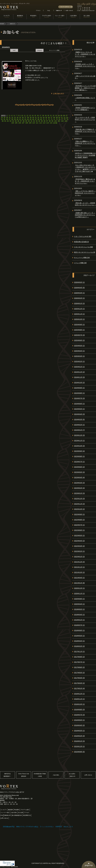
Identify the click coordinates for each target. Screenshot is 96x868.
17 (40, 116)
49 (57, 118)
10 (22, 116)
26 (64, 116)
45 (46, 118)
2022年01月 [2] (79, 557)
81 (5, 121)
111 (37, 123)
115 (51, 123)
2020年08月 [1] (79, 599)
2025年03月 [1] (79, 356)
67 (36, 119)
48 (54, 118)
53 (67, 118)
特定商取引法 (27, 815)
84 (13, 121)
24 (59, 116)
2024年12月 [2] (79, 372)
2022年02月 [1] (79, 551)
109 (30, 123)
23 (56, 116)
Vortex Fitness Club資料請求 (24, 775)
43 (41, 118)
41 (36, 118)
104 (13, 123)
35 (20, 118)
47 (52, 118)
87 (21, 121)
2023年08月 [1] (79, 456)
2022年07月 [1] (79, 525)
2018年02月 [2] (79, 646)
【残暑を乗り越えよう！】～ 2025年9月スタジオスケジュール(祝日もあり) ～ (85, 215)
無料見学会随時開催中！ (7, 775)
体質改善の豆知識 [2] (81, 242)
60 (18, 119)
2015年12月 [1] (79, 746)
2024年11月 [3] (79, 377)
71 (46, 119)
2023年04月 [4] (79, 478)
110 (34, 123)
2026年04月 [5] (79, 288)
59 (15, 119)
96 (45, 121)
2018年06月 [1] (79, 630)
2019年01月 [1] (79, 620)
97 (47, 121)
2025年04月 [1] (79, 351)
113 (44, 123)
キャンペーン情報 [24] (82, 258)
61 (20, 119)
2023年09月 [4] (79, 451)
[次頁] (55, 123)
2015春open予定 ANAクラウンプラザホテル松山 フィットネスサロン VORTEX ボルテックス (38, 827)
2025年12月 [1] (79, 309)
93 (37, 121)
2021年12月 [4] (79, 562)
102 (62, 121)
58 (12, 119)
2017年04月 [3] (79, 678)
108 (27, 123)
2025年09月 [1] (79, 325)
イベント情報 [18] (80, 263)
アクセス (27, 812)
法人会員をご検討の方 (72, 775)
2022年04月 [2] (79, 541)
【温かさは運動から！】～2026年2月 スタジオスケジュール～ (85, 143)
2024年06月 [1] (79, 404)
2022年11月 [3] (79, 504)
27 (67, 116)
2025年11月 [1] (79, 314)
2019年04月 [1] (79, 615)
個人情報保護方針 (17, 815)
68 (38, 119)
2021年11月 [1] (79, 567)
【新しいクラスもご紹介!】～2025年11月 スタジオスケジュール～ (85, 193)
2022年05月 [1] (79, 536)
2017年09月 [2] (79, 657)
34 (18, 118)
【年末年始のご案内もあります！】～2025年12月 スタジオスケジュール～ (85, 181)
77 (62, 119)
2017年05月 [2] (79, 673)
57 (10, 119)
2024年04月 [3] (79, 414)
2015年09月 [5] (79, 752)
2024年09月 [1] (79, 388)
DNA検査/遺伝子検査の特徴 (40, 775)
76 (59, 119)
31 (10, 118)
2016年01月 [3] (79, 741)
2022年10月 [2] (79, 509)
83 (11, 121)
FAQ (2, 815)
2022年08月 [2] (79, 520)
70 (44, 119)
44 (44, 118)
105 (16, 123)
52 (65, 118)
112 (41, 123)
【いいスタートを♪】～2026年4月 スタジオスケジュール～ (85, 120)
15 (35, 116)
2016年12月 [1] (79, 694)
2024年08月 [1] (79, 393)
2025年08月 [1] (79, 330)
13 (30, 116)
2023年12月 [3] (79, 435)
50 (59, 118)
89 (26, 121)
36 (23, 118)
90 (29, 121)
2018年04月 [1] (79, 641)
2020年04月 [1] (79, 604)
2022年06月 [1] (79, 530)
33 (15, 118)
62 (23, 119)
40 (33, 118)
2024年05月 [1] (79, 409)
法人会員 (21, 812)
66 (33, 119)
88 (24, 121)
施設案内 (11, 810)
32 (12, 118)
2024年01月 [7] (79, 430)
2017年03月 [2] (79, 683)
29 (4, 118)
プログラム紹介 (25, 810)
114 (48, 123)
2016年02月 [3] (79, 736)
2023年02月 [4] (79, 488)
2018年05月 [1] (79, 636)
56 (7, 119)
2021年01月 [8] (79, 583)
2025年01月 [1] (79, 367)
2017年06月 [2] (79, 667)
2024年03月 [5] (79, 419)
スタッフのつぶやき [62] (83, 236)
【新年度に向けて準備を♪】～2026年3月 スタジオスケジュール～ (85, 131)
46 (49, 118)
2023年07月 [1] (79, 462)
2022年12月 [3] (79, 499)
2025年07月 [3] (79, 335)
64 (28, 119)
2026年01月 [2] (79, 303)
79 (67, 119)
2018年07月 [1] (79, 625)
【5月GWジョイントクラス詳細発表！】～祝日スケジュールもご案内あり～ (85, 88)
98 (50, 121)
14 (33, 116)
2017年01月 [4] (79, 688)
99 (52, 121)
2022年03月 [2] (79, 546)
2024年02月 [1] (79, 425)
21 (51, 116)
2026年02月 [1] (79, 298)
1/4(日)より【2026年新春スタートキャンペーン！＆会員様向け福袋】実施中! (85, 155)
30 (7, 118)
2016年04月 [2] (79, 725)
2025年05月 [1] (79, 346)
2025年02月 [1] (79, 361)
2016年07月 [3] (79, 715)
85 (16, 121)
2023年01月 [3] (79, 493)
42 (38, 118)
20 (48, 116)
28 (2, 118)
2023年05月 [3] (79, 472)
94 (39, 121)
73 (52, 119)
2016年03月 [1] (79, 731)
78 (65, 119)
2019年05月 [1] (79, 609)
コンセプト (4, 810)
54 (2, 119)
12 (27, 116)
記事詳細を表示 (59, 94)
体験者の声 (7, 815)
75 (57, 119)
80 (3, 121)
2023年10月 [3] (79, 446)
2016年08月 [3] (79, 710)
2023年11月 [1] (79, 441)
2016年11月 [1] (79, 699)
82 (8, 121)
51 (62, 118)
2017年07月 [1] (79, 662)
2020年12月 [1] (79, 588)
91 (31, 121)
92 (34, 121)
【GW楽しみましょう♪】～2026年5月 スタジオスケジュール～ (85, 66)
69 (41, 119)
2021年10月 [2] (79, 572)
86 (18, 121)
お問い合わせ (88, 775)
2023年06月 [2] (79, 467)
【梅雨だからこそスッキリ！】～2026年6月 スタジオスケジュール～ (85, 54)
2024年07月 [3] (79, 398)
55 (4, 119)
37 (25, 118)
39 (31, 118)
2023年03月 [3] (79, 483)
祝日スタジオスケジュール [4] (85, 252)
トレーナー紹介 (5, 812)
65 (31, 119)
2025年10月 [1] (79, 319)
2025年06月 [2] (79, 340)
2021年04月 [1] (79, 578)
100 (55, 121)
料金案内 (17, 810)
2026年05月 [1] (79, 282)
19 (46, 116)
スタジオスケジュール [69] (83, 247)
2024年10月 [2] (79, 383)
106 (20, 123)
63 (25, 119)
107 (23, 123)
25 (61, 116)
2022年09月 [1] (79, 514)
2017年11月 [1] (79, 652)
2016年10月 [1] (79, 704)
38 (28, 118)
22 (53, 116)
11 (25, 116)
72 (49, 119)
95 (42, 121)
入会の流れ (56, 775)
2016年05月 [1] (79, 720)
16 (38, 116)
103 (66, 121)
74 (54, 119)
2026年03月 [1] (79, 293)
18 (43, 116)
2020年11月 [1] (79, 594)
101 (59, 121)
